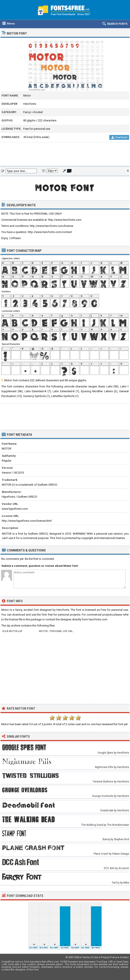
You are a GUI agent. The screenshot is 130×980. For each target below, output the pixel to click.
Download (119, 137)
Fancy (27, 112)
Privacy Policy (109, 957)
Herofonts (30, 104)
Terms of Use (90, 957)
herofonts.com (98, 619)
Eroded (38, 112)
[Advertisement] (65, 154)
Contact (124, 957)
